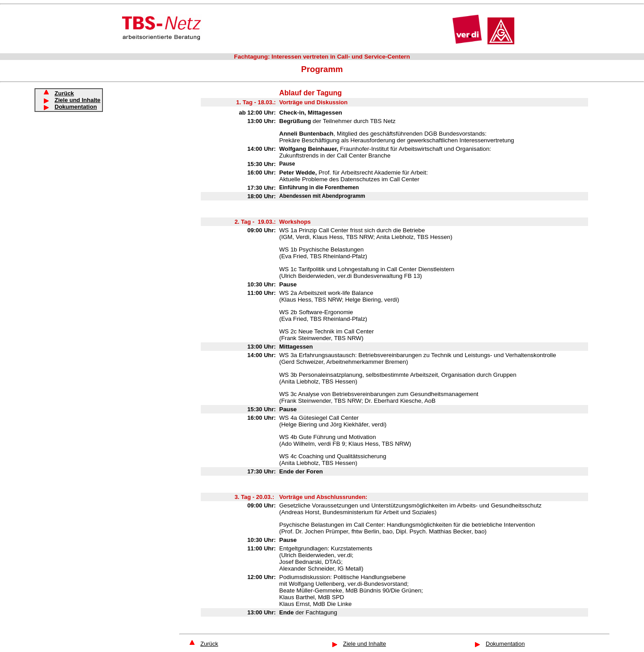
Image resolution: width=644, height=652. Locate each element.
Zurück (209, 644)
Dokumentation (76, 107)
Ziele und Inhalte (364, 644)
